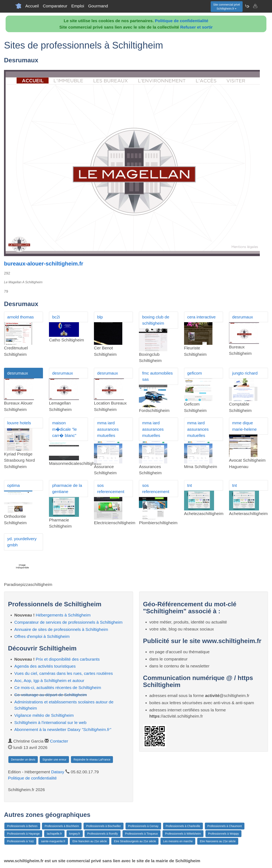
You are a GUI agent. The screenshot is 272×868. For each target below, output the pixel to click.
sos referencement (111, 489)
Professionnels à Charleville (183, 826)
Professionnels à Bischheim (62, 826)
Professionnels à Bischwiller (104, 826)
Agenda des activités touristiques (45, 666)
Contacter (59, 741)
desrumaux (243, 317)
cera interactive (201, 317)
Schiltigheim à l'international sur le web (50, 722)
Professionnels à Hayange (23, 834)
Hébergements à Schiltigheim (63, 615)
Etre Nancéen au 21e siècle (90, 841)
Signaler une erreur (54, 760)
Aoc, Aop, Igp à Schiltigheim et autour (49, 681)
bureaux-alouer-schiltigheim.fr (44, 264)
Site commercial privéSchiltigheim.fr (227, 7)
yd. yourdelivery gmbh (22, 542)
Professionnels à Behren (22, 826)
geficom (195, 373)
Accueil (32, 6)
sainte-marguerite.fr (53, 841)
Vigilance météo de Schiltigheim (44, 715)
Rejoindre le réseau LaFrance (92, 760)
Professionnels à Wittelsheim (183, 834)
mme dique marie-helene (245, 426)
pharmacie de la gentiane (67, 489)
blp (100, 317)
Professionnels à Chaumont (225, 826)
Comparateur (55, 6)
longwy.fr (75, 834)
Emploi (78, 6)
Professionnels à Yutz (20, 841)
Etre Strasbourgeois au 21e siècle (135, 841)
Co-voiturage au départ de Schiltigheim (51, 695)
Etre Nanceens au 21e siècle (218, 841)
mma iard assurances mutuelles (108, 429)
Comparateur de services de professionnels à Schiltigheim (69, 622)
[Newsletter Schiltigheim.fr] (247, 6)
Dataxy (58, 772)
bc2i (56, 317)
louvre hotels (19, 423)
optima (13, 485)
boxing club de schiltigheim (156, 320)
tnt (190, 485)
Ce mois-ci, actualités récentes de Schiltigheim (58, 688)
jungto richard (245, 373)
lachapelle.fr (54, 834)
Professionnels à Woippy (223, 834)
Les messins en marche (178, 841)
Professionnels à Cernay (143, 826)
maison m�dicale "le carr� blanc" (64, 429)
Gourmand (98, 6)
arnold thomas (20, 317)
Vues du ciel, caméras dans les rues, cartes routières (64, 673)
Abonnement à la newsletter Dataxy (63, 729)
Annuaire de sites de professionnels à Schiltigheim (61, 629)
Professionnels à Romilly (102, 834)
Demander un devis (23, 760)
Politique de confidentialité (182, 21)
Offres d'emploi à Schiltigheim (42, 636)
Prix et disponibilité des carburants (68, 659)
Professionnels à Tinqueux (141, 834)
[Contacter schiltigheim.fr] (255, 6)
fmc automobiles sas (157, 376)
